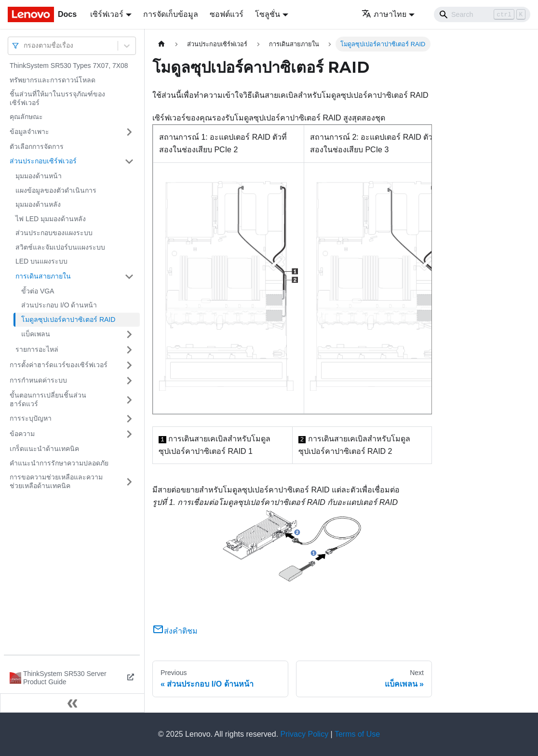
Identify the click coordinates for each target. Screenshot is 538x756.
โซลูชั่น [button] (268, 14)
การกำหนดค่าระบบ (38, 380)
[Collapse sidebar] (72, 703)
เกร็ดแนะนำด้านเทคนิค (44, 449)
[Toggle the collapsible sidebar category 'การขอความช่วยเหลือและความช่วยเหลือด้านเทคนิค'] (129, 482)
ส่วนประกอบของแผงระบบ (54, 233)
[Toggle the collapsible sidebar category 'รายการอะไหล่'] (129, 350)
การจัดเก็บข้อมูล (171, 14)
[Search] (482, 14)
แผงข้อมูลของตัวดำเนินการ (56, 190)
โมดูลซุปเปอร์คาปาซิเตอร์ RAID (68, 319)
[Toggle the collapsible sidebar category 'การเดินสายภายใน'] (129, 277)
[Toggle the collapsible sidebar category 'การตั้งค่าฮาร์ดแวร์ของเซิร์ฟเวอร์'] (129, 365)
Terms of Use (357, 734)
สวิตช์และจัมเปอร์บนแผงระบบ (60, 247)
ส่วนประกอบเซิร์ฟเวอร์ (43, 161)
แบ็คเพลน (36, 334)
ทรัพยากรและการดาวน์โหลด (53, 80)
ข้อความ (22, 434)
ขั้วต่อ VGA (38, 291)
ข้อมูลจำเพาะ (29, 132)
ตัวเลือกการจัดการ (37, 146)
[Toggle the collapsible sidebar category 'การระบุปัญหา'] (129, 419)
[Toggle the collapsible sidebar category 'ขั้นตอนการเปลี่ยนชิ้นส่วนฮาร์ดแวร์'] (129, 400)
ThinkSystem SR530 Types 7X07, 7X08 (69, 66)
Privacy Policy (305, 734)
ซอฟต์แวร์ (227, 14)
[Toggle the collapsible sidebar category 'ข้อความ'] (129, 434)
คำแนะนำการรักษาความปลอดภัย (59, 463)
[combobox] (25, 46)
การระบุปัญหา (31, 418)
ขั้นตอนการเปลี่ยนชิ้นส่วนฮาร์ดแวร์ (48, 399)
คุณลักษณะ (26, 117)
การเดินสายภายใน (43, 276)
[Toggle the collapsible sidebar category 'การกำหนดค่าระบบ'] (129, 381)
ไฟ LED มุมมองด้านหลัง (51, 219)
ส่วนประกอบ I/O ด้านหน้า (59, 305)
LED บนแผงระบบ (41, 261)
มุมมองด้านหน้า (39, 176)
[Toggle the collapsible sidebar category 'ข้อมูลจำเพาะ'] (129, 132)
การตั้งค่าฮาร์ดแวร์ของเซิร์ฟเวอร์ (59, 365)
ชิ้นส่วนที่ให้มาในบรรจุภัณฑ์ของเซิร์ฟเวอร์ (57, 98)
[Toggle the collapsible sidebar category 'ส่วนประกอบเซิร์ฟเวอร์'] (129, 161)
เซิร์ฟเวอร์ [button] (107, 14)
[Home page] (161, 44)
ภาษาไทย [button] (384, 14)
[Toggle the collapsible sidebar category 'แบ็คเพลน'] (129, 334)
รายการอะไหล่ (37, 349)
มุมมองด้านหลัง (38, 204)
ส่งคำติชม (175, 631)
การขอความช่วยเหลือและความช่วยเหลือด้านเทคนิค (56, 481)
